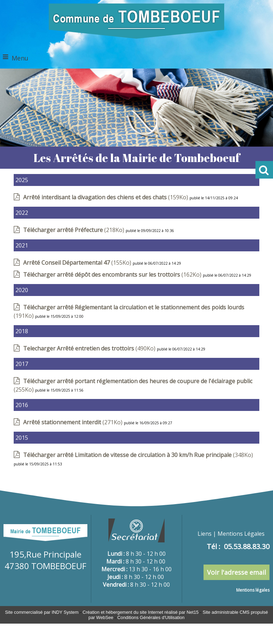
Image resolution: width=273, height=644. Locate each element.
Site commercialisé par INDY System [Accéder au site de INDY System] (42, 612)
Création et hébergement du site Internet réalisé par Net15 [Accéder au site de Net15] (141, 612)
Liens (205, 534)
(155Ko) (78, 263)
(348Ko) (138, 455)
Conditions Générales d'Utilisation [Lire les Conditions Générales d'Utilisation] (151, 617)
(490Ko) (90, 348)
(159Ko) (106, 197)
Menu (20, 58)
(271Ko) (74, 422)
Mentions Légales (241, 534)
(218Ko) (74, 230)
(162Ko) (113, 275)
